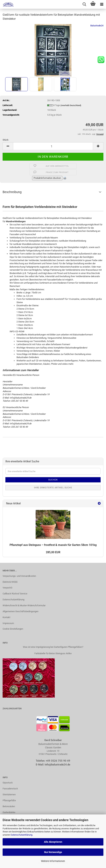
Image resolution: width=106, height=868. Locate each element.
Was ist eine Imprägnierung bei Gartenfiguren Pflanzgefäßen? (53, 647)
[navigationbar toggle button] (102, 4)
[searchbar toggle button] (84, 4)
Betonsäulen (9, 806)
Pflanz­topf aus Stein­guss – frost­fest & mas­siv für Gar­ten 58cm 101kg (53, 545)
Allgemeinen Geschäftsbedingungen (21, 611)
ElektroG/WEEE (10, 582)
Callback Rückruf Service (15, 594)
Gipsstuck (8, 783)
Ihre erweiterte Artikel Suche (53, 488)
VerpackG (7, 588)
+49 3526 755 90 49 (58, 761)
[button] (8, 146)
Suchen (53, 480)
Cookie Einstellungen (13, 629)
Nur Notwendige (53, 852)
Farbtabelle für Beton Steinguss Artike (53, 653)
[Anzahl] (53, 146)
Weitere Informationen (53, 861)
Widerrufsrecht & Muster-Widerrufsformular (24, 605)
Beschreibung (12, 192)
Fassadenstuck (10, 789)
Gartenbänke (9, 812)
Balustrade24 (97, 26)
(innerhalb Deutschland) (71, 105)
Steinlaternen (9, 794)
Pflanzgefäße (9, 800)
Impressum (8, 623)
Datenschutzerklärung (21, 835)
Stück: (6, 140)
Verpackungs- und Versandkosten (19, 576)
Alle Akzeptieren (53, 842)
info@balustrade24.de (57, 765)
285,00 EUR (53, 552)
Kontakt (6, 617)
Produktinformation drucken (47, 178)
